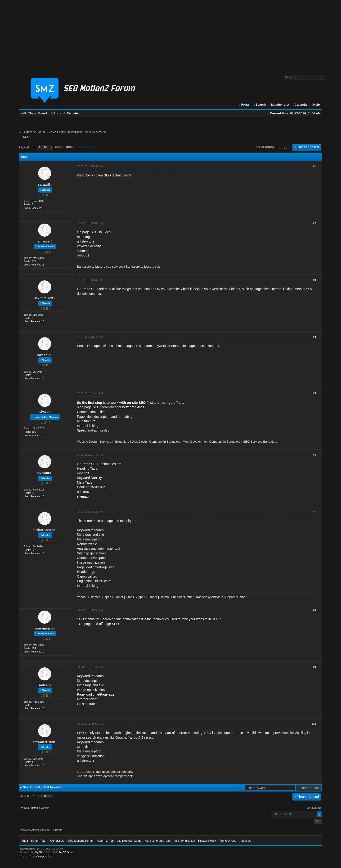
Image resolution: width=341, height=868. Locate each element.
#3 (314, 280)
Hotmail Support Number (177, 597)
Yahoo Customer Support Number (100, 597)
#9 (314, 667)
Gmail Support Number (141, 597)
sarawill (44, 184)
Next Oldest (31, 787)
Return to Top (105, 841)
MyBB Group (67, 852)
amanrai (44, 241)
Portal (244, 105)
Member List (279, 105)
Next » (48, 147)
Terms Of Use (228, 841)
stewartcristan (44, 742)
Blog (25, 841)
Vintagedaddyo (44, 856)
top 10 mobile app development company (105, 772)
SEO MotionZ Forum (32, 132)
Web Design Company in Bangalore (156, 442)
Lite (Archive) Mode (129, 841)
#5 (314, 393)
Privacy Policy (207, 841)
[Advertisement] (170, 35)
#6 (314, 455)
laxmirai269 (44, 298)
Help (316, 105)
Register (72, 113)
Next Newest (52, 787)
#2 (314, 223)
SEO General (93, 132)
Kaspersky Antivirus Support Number (221, 597)
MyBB (38, 852)
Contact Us (57, 841)
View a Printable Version (35, 808)
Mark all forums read (158, 841)
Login (57, 113)
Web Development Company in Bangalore (212, 442)
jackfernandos (44, 530)
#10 (314, 724)
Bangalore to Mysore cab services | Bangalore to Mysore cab (119, 267)
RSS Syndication (184, 841)
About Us (245, 841)
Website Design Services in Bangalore (103, 442)
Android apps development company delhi (106, 776)
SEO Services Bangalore (260, 442)
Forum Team (39, 841)
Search (259, 105)
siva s (44, 412)
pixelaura (44, 473)
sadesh (44, 685)
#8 (314, 610)
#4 (314, 337)
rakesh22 (44, 355)
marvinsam (44, 628)
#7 (314, 512)
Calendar (300, 105)
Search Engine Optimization (65, 132)
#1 (314, 166)
